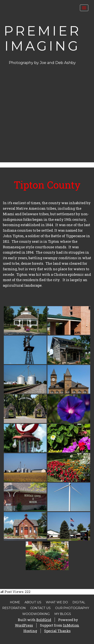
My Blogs (63, 614)
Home (15, 602)
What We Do (57, 602)
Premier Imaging (42, 38)
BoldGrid (44, 620)
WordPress (24, 625)
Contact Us (40, 608)
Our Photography (72, 608)
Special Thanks (57, 631)
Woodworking (36, 614)
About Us (33, 602)
